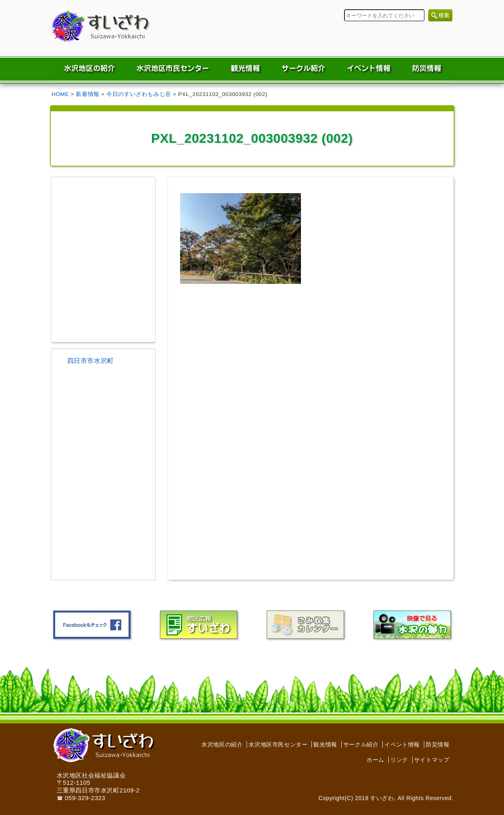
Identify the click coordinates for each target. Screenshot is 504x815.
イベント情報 (402, 744)
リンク (399, 760)
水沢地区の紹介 (222, 744)
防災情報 (438, 744)
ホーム (375, 760)
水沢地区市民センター (278, 744)
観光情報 (325, 744)
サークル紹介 (361, 744)
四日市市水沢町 (91, 361)
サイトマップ (432, 760)
